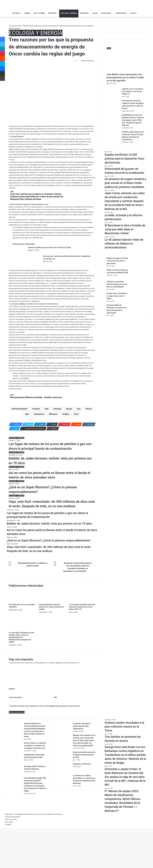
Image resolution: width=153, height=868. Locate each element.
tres (77, 414)
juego (70, 409)
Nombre (12, 689)
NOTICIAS (16, 13)
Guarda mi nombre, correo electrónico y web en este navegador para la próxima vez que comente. (45, 706)
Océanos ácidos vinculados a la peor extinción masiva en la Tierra (124, 727)
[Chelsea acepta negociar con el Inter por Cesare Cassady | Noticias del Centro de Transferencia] (113, 139)
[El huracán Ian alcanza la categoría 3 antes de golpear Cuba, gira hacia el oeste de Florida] (113, 108)
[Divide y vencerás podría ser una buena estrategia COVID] (137, 277)
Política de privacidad (13, 817)
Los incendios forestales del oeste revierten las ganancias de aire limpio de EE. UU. (82, 607)
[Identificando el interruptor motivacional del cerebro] (16, 762)
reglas (66, 414)
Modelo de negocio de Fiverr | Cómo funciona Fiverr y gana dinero (118, 261)
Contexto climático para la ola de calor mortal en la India (49, 247)
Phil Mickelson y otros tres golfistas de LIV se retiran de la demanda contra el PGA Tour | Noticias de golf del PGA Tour (133, 120)
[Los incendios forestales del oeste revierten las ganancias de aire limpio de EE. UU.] (82, 602)
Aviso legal (9, 822)
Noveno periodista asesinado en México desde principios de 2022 (84, 755)
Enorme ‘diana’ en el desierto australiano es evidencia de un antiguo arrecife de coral (35, 745)
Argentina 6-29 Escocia (82, 764)
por (28, 414)
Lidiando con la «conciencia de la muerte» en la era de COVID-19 (133, 91)
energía (58, 409)
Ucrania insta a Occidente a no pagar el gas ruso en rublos (117, 296)
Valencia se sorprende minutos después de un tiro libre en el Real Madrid (117, 284)
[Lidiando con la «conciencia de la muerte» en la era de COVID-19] (113, 96)
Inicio (11, 26)
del (47, 409)
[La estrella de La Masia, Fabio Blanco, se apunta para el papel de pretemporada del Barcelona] (64, 783)
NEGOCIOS (84, 13)
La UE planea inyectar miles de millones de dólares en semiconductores (124, 244)
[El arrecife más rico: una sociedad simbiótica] (22, 602)
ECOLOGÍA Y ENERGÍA (69, 13)
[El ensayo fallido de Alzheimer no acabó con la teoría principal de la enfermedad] (137, 313)
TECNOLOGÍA (106, 13)
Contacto (8, 824)
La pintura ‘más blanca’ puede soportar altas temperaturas (82, 726)
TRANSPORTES (121, 13)
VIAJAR (133, 13)
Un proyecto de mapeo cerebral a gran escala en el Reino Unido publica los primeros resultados (125, 183)
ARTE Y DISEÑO (39, 13)
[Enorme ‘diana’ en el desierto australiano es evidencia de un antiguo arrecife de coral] (16, 750)
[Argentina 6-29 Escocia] (64, 771)
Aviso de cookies (11, 819)
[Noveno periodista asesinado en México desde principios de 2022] (64, 759)
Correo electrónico (16, 697)
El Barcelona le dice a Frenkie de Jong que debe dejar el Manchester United (125, 229)
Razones (54, 414)
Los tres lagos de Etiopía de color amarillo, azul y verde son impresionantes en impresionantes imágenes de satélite (22, 637)
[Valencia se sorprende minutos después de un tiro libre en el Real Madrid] (137, 289)
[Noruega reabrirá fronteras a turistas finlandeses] (16, 774)
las (79, 409)
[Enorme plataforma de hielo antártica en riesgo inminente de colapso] (52, 602)
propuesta (40, 414)
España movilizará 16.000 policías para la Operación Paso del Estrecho (125, 159)
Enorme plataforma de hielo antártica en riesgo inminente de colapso (51, 607)
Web (55, 697)
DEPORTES (52, 13)
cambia (37, 409)
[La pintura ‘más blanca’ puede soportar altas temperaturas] (64, 731)
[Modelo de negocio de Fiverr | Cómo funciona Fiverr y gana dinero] (137, 266)
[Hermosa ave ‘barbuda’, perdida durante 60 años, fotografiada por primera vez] (35, 264)
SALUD (95, 13)
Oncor (89, 409)
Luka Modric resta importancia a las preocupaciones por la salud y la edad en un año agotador (125, 77)
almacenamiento (20, 409)
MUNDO (27, 13)
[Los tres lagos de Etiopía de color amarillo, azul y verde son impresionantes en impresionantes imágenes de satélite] (22, 630)
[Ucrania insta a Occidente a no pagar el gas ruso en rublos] (137, 301)
